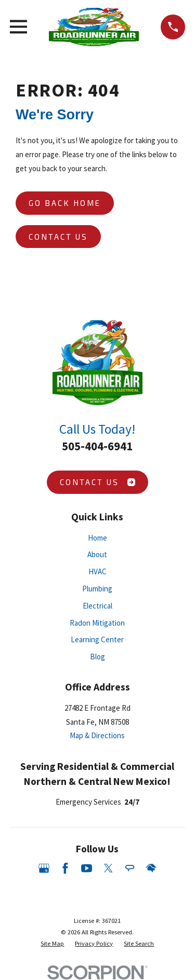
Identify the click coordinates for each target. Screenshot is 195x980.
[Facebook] (65, 868)
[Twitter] (108, 868)
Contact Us (58, 237)
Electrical (97, 606)
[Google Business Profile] (44, 868)
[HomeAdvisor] (151, 868)
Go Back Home (65, 203)
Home (97, 538)
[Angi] (130, 868)
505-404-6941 (97, 446)
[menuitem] (52, 944)
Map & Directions (97, 735)
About (97, 554)
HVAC (97, 571)
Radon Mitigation (97, 623)
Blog (97, 657)
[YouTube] (87, 868)
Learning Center (97, 639)
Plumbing (97, 589)
